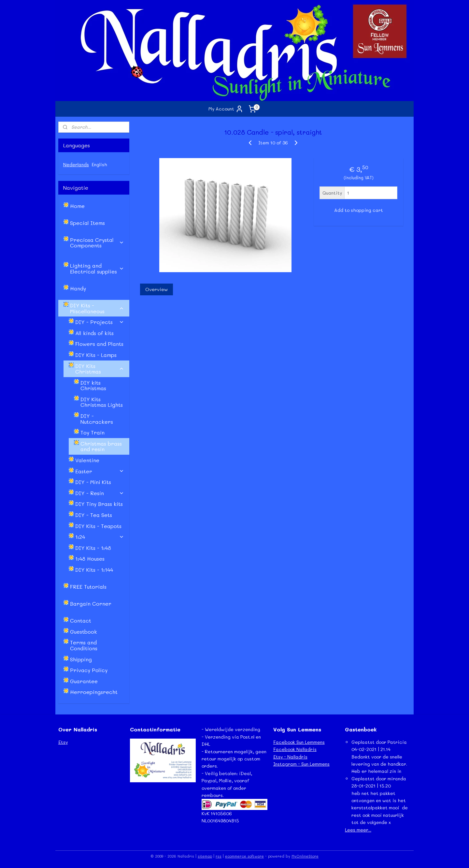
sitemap (205, 856)
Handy (78, 288)
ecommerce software (244, 856)
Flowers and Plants (99, 344)
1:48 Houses (90, 559)
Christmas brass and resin (101, 446)
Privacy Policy (89, 670)
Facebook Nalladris (295, 749)
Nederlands (76, 164)
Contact (81, 620)
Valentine (87, 460)
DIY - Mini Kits (93, 482)
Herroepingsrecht (94, 692)
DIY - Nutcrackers (97, 419)
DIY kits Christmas (93, 385)
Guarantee (84, 681)
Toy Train (92, 432)
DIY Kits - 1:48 (93, 548)
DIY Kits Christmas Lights (102, 402)
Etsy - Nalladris (290, 757)
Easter (100, 471)
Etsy (63, 742)
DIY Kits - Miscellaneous (97, 308)
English (99, 164)
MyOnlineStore (305, 856)
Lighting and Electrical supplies (97, 268)
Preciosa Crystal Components (97, 243)
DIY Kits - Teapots (98, 526)
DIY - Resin (100, 493)
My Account (226, 109)
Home (77, 206)
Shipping (81, 659)
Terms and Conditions (84, 645)
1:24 (100, 537)
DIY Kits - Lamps (96, 355)
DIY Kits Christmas (100, 369)
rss (219, 856)
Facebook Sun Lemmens (299, 742)
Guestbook (84, 632)
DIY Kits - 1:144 (94, 570)
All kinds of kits (94, 333)
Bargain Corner (91, 603)
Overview (156, 289)
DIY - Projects (100, 322)
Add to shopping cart (358, 210)
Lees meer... (358, 830)
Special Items (87, 223)
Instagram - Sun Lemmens (301, 764)
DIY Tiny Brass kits (99, 504)
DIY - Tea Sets (94, 515)
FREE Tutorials (88, 587)
